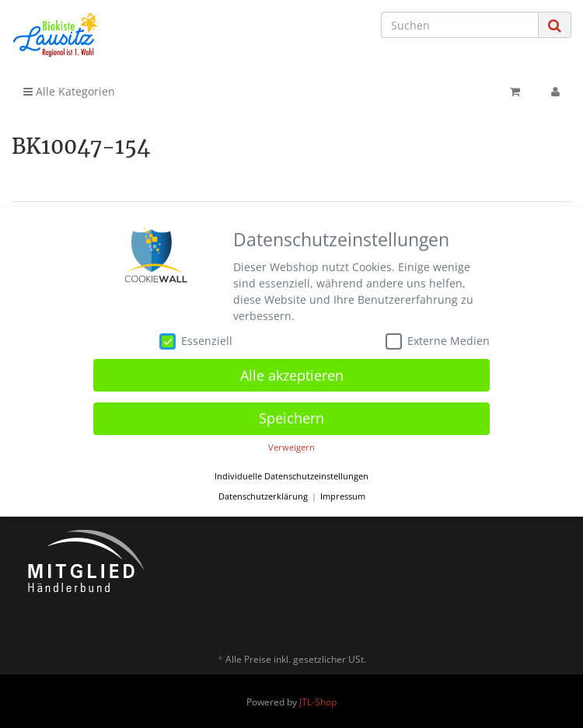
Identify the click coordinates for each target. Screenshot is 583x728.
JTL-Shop (318, 702)
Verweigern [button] (291, 450)
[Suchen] (460, 25)
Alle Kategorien (69, 91)
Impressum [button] (343, 499)
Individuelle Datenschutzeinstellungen (291, 479)
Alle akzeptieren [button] (292, 378)
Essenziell (196, 343)
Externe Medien (438, 343)
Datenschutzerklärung (263, 499)
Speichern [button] (291, 420)
